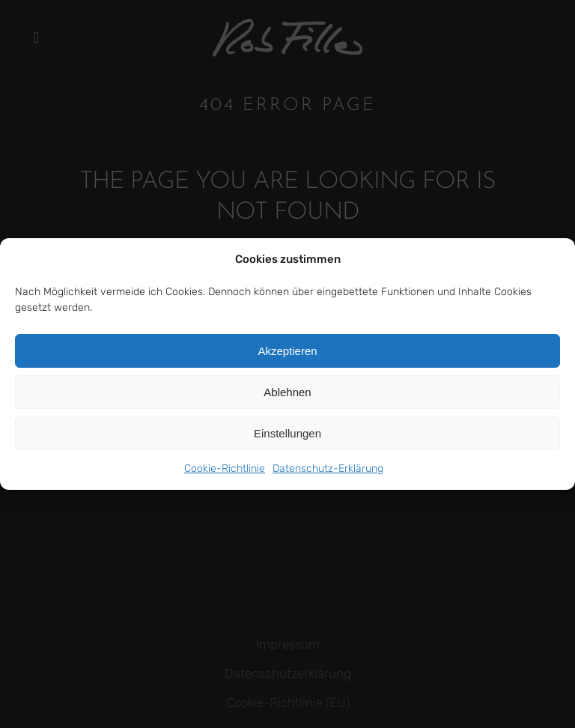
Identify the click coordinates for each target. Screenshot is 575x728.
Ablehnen (287, 392)
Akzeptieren (287, 351)
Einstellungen (287, 433)
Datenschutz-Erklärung (328, 468)
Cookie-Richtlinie (225, 468)
